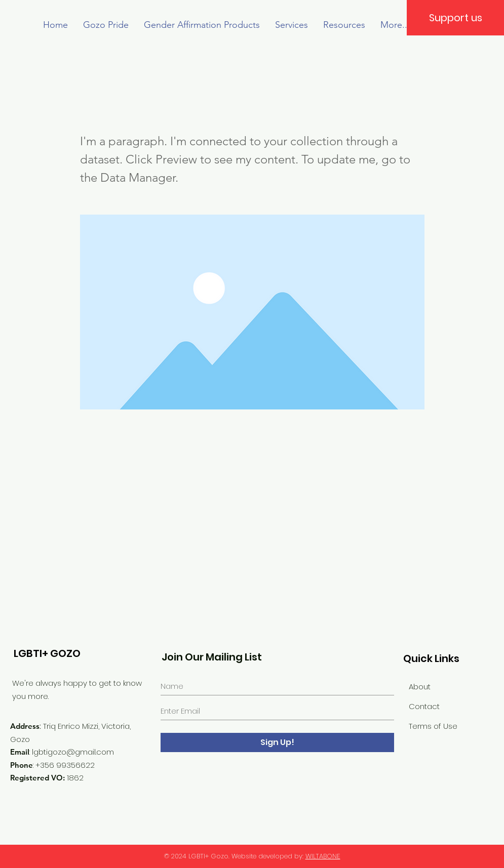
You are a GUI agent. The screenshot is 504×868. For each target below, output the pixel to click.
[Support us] (455, 18)
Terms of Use (433, 726)
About (420, 687)
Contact (424, 706)
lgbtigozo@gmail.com (73, 752)
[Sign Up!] (277, 742)
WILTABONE (323, 856)
